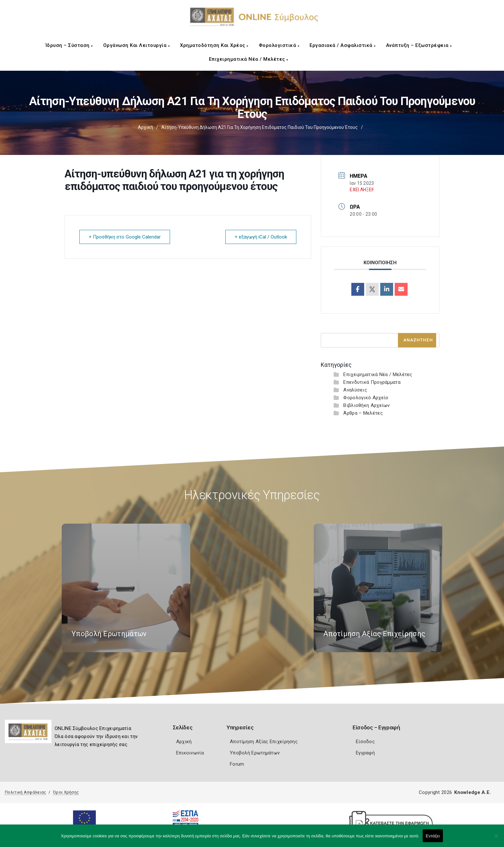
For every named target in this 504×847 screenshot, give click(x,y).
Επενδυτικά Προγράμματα (372, 382)
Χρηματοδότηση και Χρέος (214, 45)
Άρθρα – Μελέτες (363, 413)
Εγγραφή (365, 753)
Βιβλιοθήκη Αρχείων (366, 405)
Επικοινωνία (190, 753)
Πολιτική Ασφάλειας (25, 792)
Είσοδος (365, 742)
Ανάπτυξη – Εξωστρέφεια (419, 45)
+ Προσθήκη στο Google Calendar (125, 237)
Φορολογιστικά (279, 45)
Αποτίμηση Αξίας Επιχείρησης (264, 742)
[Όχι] (496, 839)
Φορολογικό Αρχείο (366, 398)
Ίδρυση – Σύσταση (69, 45)
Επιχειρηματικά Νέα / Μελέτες (249, 59)
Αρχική (145, 127)
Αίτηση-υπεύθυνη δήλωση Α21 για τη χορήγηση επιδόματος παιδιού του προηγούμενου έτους (260, 127)
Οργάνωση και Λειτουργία (137, 45)
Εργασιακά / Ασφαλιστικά (343, 45)
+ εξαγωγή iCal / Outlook (261, 237)
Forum (237, 764)
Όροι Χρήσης (66, 792)
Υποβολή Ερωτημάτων (255, 753)
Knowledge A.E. (473, 792)
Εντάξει (433, 836)
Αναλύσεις (355, 390)
